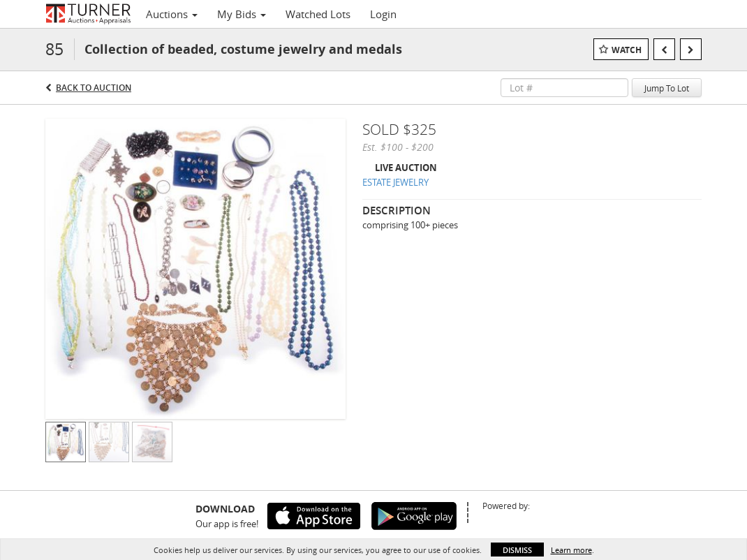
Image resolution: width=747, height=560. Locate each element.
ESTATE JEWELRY (395, 182)
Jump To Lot (667, 88)
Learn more (571, 550)
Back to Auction (94, 88)
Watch (627, 50)
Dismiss (517, 550)
